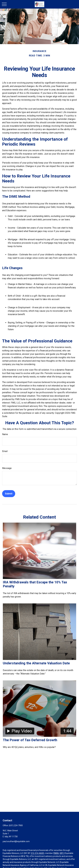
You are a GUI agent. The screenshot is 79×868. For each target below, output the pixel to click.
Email (5, 451)
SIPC (62, 853)
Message (7, 468)
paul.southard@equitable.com (16, 841)
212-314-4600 (37, 853)
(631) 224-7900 (16, 825)
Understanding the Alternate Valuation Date (36, 663)
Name (5, 434)
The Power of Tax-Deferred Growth (30, 740)
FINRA (56, 853)
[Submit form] (9, 494)
